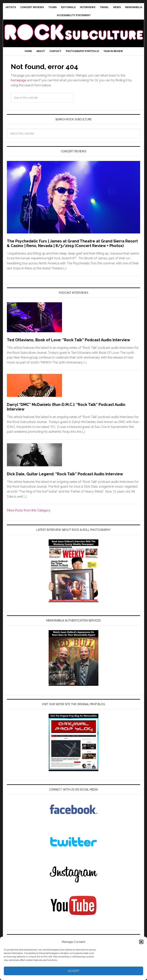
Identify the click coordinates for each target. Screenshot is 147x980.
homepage (18, 80)
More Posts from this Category (29, 510)
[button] (141, 942)
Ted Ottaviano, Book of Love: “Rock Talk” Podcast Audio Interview (69, 340)
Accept (74, 971)
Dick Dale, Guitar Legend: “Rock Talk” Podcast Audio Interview (65, 474)
